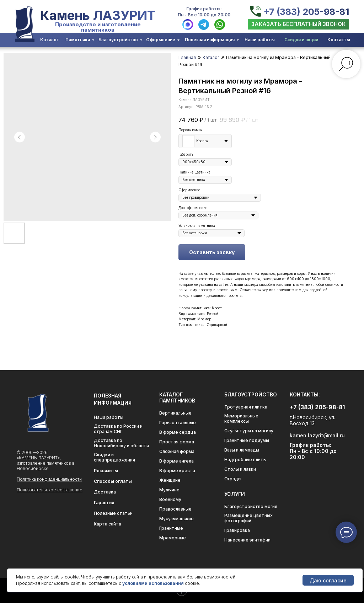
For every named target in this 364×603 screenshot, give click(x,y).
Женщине (170, 480)
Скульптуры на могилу (249, 431)
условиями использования (153, 583)
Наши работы (260, 40)
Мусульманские (176, 519)
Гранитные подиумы (247, 440)
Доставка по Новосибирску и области (121, 443)
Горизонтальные (178, 423)
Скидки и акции (301, 40)
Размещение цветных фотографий (248, 518)
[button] (298, 24)
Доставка (105, 492)
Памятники (78, 40)
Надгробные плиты (245, 460)
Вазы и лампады (242, 450)
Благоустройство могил (251, 506)
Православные (175, 509)
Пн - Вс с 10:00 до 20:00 (204, 15)
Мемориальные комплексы (241, 418)
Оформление (161, 40)
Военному (170, 499)
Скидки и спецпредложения (114, 457)
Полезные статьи (113, 513)
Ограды (233, 479)
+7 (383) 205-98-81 (306, 12)
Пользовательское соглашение (50, 490)
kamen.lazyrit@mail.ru (317, 435)
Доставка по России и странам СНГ (118, 429)
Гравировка (237, 530)
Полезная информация (210, 40)
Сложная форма (177, 451)
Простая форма (177, 442)
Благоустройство (118, 40)
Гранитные (171, 528)
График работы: (204, 9)
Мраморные (173, 538)
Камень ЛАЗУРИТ (98, 15)
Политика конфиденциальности (49, 479)
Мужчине (169, 490)
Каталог (49, 40)
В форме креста (177, 471)
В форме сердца (178, 432)
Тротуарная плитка (246, 407)
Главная (187, 57)
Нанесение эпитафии (247, 540)
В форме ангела (176, 461)
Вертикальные (175, 413)
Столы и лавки (240, 469)
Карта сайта (108, 524)
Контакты (339, 40)
